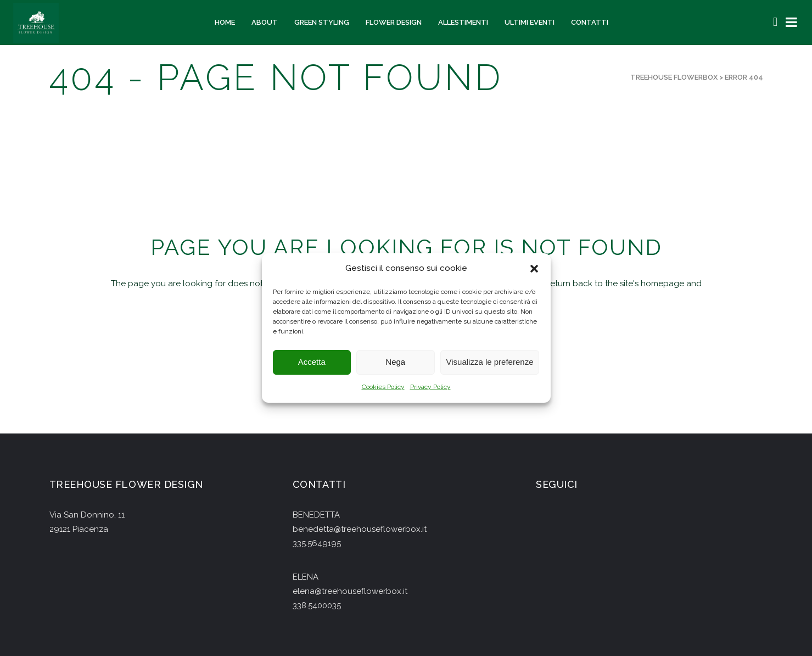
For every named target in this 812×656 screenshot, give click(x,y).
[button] (534, 269)
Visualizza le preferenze (490, 362)
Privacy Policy (430, 387)
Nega (395, 362)
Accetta (312, 362)
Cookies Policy (383, 387)
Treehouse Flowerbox (674, 77)
